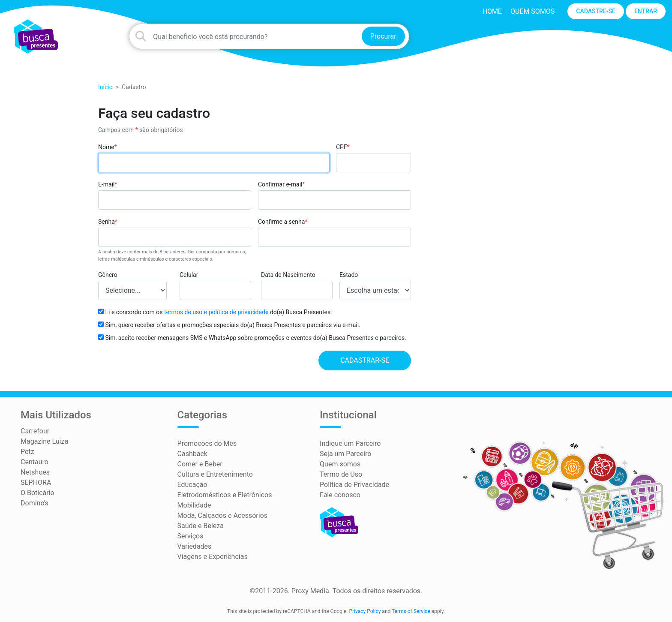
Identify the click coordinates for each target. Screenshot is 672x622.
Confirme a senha (283, 222)
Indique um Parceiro (350, 443)
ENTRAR (646, 11)
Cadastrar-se (365, 360)
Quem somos (532, 11)
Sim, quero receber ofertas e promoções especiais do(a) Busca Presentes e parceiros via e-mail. (229, 325)
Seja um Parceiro (345, 454)
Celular (189, 275)
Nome (108, 147)
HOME (492, 11)
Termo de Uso (341, 474)
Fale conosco (340, 495)
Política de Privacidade (354, 485)
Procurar (383, 36)
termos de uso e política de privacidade (216, 312)
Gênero (108, 275)
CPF (343, 147)
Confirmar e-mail (281, 184)
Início (105, 87)
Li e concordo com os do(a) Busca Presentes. (215, 312)
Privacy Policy (365, 611)
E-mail (108, 184)
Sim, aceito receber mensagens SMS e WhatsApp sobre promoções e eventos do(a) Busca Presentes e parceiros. (252, 338)
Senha (108, 222)
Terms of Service (411, 611)
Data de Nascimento (288, 275)
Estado (349, 275)
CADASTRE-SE (596, 11)
